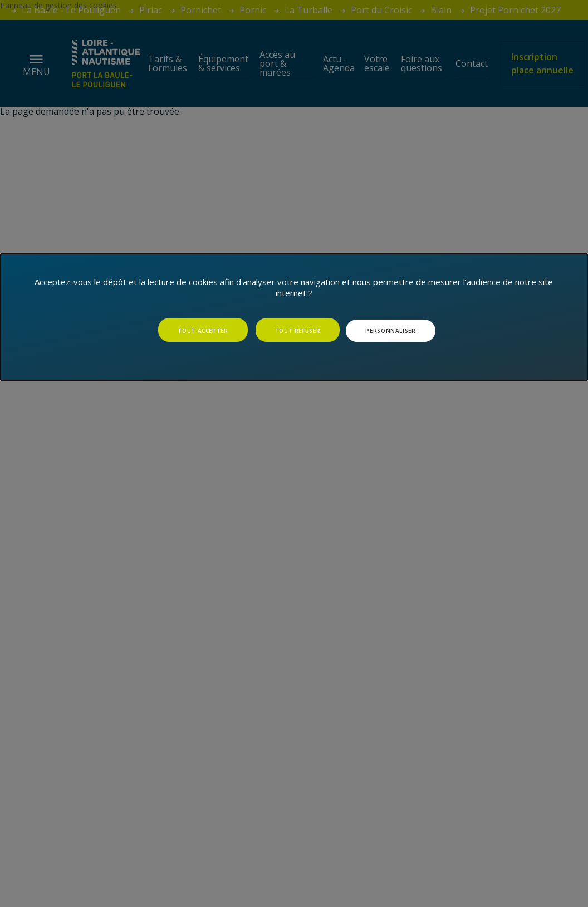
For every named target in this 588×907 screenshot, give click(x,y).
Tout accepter (203, 331)
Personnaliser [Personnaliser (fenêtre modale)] (390, 331)
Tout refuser (298, 331)
